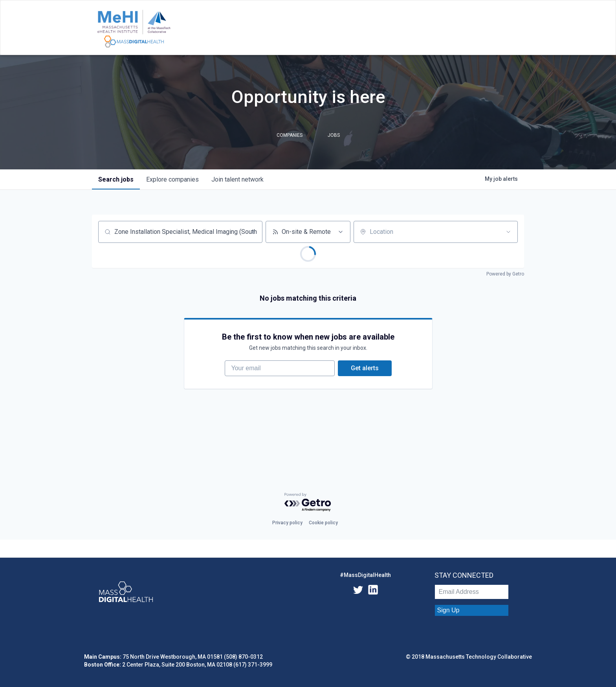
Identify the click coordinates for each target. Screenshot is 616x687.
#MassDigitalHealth (365, 575)
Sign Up (448, 610)
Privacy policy (287, 523)
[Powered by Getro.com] (308, 502)
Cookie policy (323, 523)
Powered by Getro (505, 274)
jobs (116, 179)
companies (172, 179)
